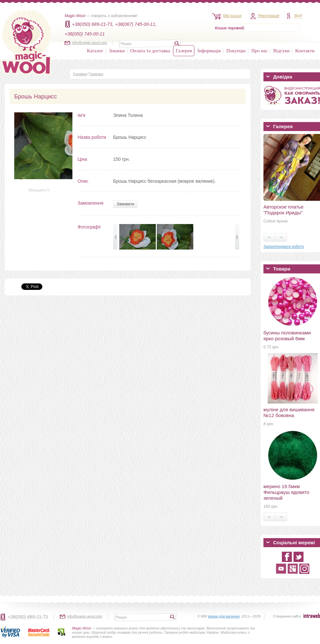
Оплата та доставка (150, 51)
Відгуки (281, 51)
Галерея (184, 51)
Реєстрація (269, 16)
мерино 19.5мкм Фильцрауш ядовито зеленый (286, 492)
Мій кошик (232, 16)
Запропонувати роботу (284, 247)
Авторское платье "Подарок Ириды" (283, 210)
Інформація (209, 51)
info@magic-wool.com (90, 43)
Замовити (125, 204)
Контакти (305, 51)
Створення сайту (287, 616)
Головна (80, 74)
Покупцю (236, 51)
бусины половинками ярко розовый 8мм (287, 336)
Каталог (95, 51)
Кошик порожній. (230, 28)
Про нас (259, 51)
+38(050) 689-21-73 (28, 617)
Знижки (117, 51)
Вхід (298, 16)
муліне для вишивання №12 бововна (289, 412)
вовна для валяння (224, 616)
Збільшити (39, 190)
